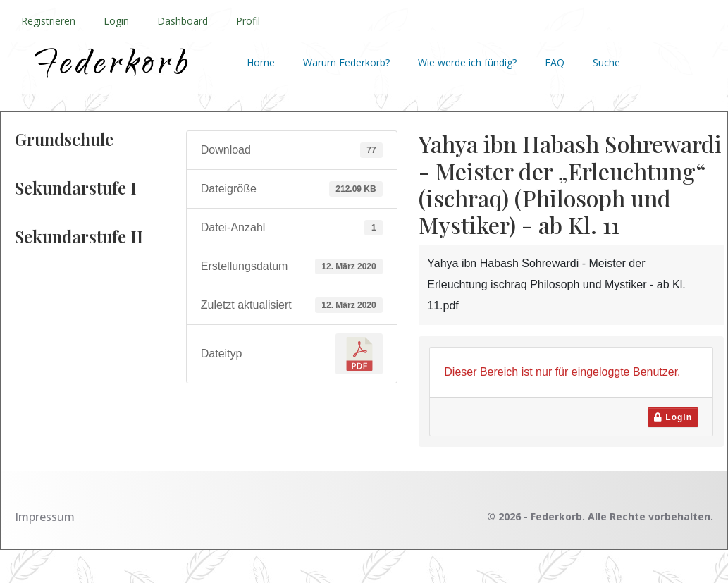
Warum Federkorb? (346, 62)
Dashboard (183, 21)
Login (116, 21)
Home (261, 62)
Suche (606, 62)
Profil (248, 21)
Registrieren (48, 21)
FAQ (555, 62)
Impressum (45, 517)
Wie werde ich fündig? (467, 62)
